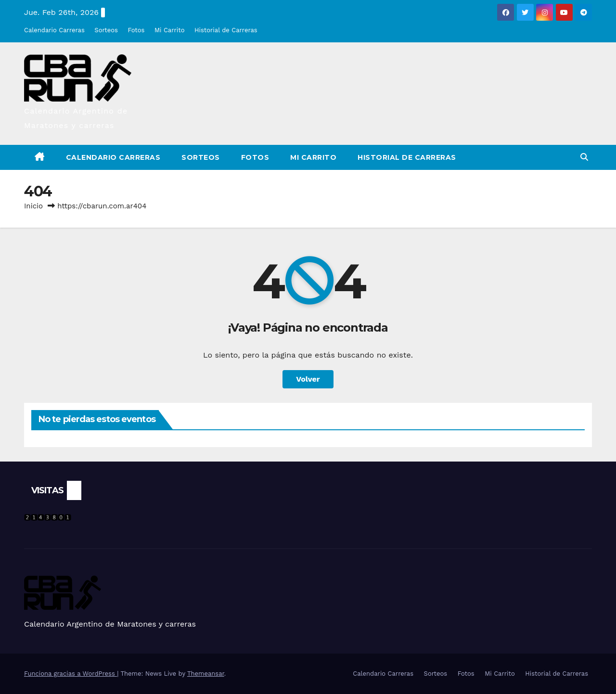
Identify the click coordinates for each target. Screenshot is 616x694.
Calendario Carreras (54, 30)
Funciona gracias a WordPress (71, 674)
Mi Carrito (170, 30)
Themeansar (206, 674)
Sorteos (106, 30)
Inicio (33, 206)
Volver (308, 379)
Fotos (136, 30)
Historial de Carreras (226, 30)
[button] (584, 157)
